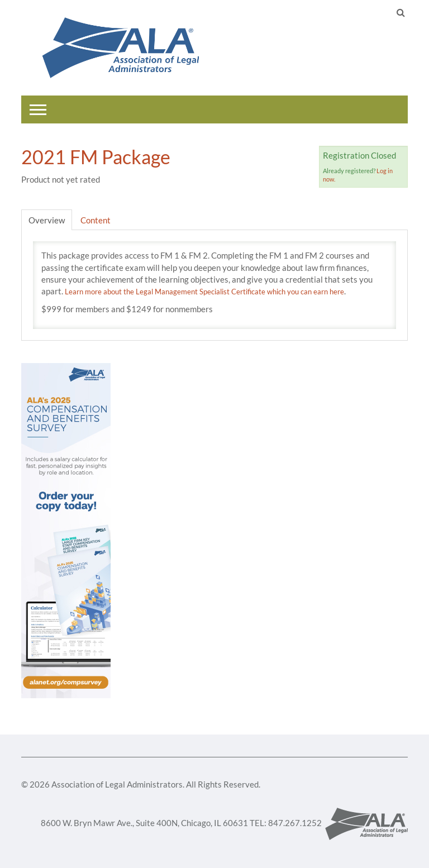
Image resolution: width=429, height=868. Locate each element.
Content (96, 220)
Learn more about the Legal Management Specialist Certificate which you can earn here (204, 292)
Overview (47, 220)
